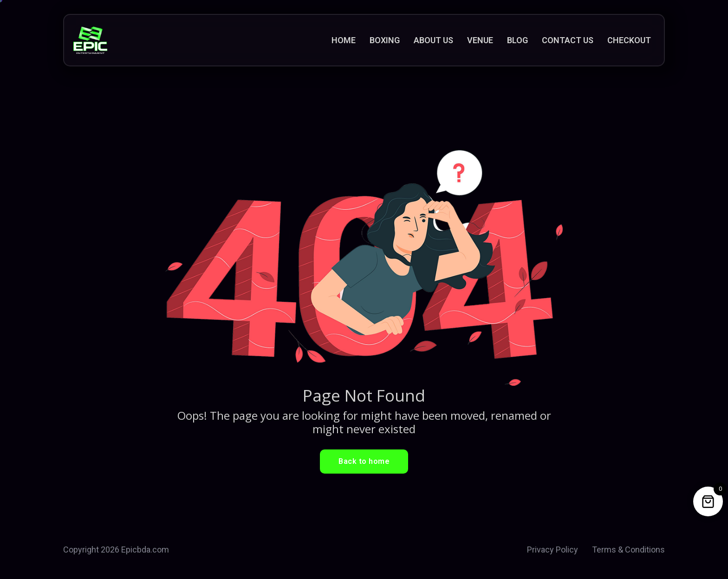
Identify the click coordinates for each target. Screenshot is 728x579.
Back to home (364, 461)
